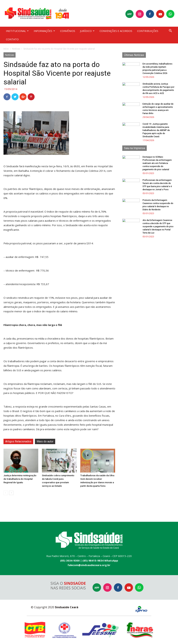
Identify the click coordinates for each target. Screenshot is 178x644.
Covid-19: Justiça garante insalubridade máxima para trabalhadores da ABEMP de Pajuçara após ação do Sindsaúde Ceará (156, 130)
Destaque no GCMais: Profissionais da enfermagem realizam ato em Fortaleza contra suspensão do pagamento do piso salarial (157, 163)
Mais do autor (45, 441)
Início (6, 49)
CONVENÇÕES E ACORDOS (116, 31)
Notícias (16, 49)
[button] (170, 31)
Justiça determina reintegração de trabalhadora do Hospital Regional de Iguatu (20, 479)
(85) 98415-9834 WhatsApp (100, 560)
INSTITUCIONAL (17, 31)
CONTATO (12, 39)
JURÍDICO (87, 31)
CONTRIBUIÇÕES (148, 31)
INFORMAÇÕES (44, 31)
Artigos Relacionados (18, 441)
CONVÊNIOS (68, 31)
